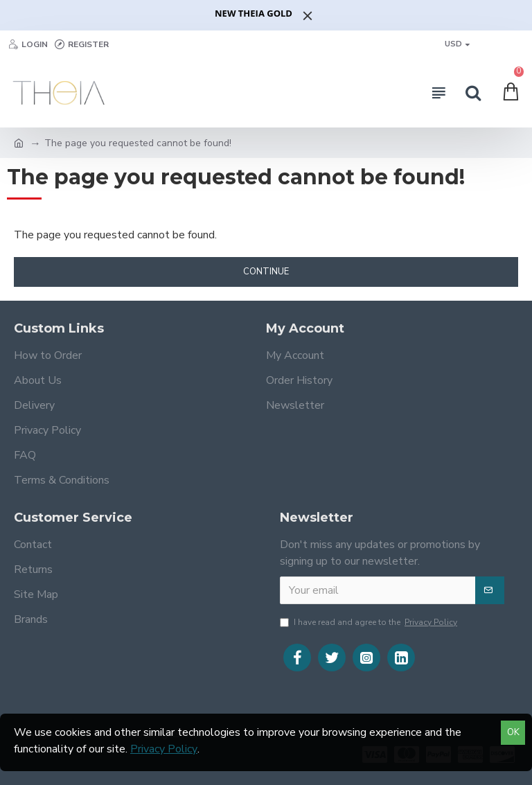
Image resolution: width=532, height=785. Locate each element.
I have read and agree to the (370, 622)
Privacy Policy (164, 749)
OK (513, 732)
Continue (266, 272)
